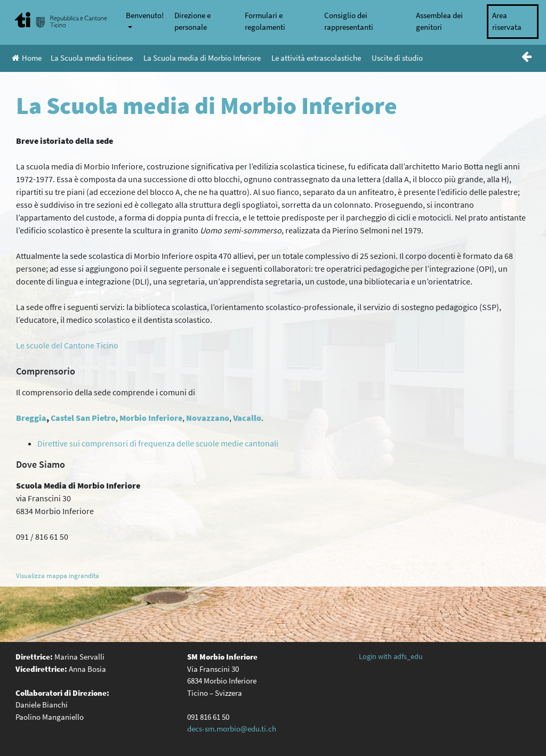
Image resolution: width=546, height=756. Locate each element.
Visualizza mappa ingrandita (58, 575)
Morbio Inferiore (151, 418)
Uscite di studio (397, 58)
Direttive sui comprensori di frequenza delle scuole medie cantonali (158, 443)
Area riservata (507, 21)
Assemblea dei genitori (439, 21)
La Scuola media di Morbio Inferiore (202, 58)
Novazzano (208, 418)
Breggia (31, 418)
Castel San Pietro (83, 418)
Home (27, 58)
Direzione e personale (192, 21)
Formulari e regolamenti (265, 21)
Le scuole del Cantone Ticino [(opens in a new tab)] (67, 345)
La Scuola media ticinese (92, 58)
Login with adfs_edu (391, 656)
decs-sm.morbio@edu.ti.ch (232, 729)
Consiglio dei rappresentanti (349, 21)
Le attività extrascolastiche (316, 58)
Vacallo (247, 418)
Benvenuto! (145, 15)
